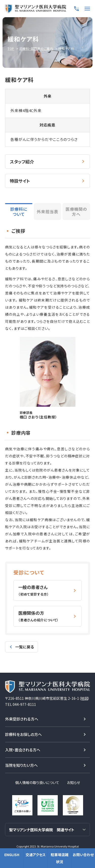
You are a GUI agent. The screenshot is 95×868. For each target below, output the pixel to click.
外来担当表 (48, 211)
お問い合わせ (83, 855)
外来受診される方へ (22, 719)
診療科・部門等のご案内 (36, 48)
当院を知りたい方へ (21, 765)
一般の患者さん (34, 590)
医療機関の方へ (76, 211)
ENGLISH (12, 855)
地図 (84, 698)
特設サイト (20, 181)
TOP (11, 48)
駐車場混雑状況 (60, 858)
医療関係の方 (39, 616)
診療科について (19, 211)
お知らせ (73, 782)
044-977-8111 (24, 704)
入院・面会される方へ (23, 750)
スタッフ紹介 (22, 162)
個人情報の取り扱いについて (37, 782)
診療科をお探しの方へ (23, 734)
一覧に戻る (25, 647)
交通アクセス (36, 855)
